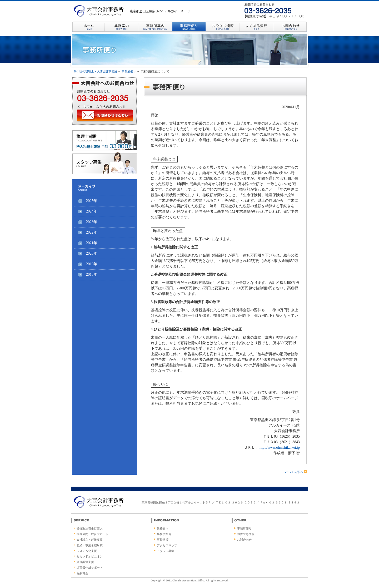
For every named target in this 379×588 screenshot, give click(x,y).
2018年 (92, 275)
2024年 (92, 211)
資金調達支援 (85, 562)
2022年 (92, 232)
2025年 (92, 201)
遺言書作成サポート (90, 567)
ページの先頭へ (295, 472)
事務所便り (129, 71)
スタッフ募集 (166, 551)
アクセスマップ (167, 545)
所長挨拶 (163, 540)
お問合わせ (244, 540)
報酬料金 (82, 573)
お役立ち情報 (246, 534)
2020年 (92, 253)
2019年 (92, 264)
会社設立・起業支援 (90, 540)
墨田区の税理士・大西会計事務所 (95, 71)
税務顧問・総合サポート (93, 534)
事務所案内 (164, 534)
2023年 (92, 222)
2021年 (92, 243)
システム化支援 (87, 551)
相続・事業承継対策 (90, 545)
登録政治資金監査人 (90, 528)
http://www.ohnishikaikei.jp (279, 448)
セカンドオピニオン (90, 556)
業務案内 (163, 528)
